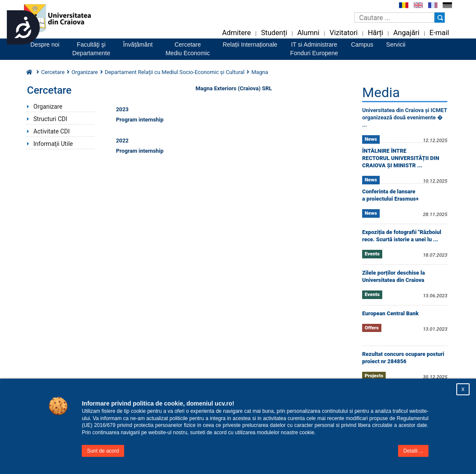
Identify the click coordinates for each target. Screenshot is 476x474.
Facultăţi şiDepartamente (91, 49)
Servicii (396, 44)
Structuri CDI (50, 119)
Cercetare (53, 72)
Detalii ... (413, 451)
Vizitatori (344, 33)
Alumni (308, 33)
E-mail (439, 33)
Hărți (375, 33)
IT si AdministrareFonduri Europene (314, 49)
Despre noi (45, 44)
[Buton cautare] (440, 18)
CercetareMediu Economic (188, 49)
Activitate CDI (52, 131)
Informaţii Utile (53, 144)
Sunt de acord (103, 451)
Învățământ (138, 44)
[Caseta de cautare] (394, 18)
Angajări (406, 33)
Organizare (85, 72)
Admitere (237, 33)
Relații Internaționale (250, 44)
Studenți (274, 33)
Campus (362, 44)
